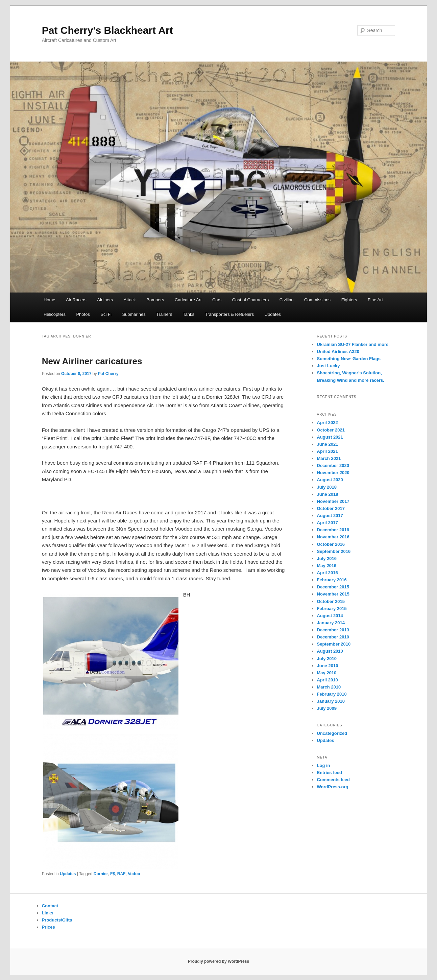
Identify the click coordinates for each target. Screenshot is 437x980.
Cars (217, 300)
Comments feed (334, 780)
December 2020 (333, 465)
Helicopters (55, 314)
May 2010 (327, 673)
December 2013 (333, 630)
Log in (324, 765)
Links (48, 913)
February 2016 (332, 580)
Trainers (164, 314)
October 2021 (331, 430)
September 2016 (334, 551)
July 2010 (327, 659)
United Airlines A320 (338, 352)
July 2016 (327, 558)
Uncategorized (332, 733)
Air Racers (76, 300)
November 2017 (333, 501)
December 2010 (333, 637)
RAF (122, 874)
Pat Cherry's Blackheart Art (107, 30)
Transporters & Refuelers (229, 314)
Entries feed (330, 773)
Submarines (134, 314)
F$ (113, 874)
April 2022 (327, 423)
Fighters (349, 300)
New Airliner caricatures (92, 361)
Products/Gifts (57, 920)
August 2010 (330, 651)
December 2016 (333, 530)
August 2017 (330, 516)
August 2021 (330, 437)
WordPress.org (333, 787)
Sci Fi (106, 314)
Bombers (155, 300)
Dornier (101, 874)
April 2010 (327, 680)
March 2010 (329, 687)
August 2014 (330, 616)
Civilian (287, 300)
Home (50, 300)
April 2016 (327, 573)
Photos (83, 314)
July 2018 (327, 487)
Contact (50, 906)
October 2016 (331, 544)
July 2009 (327, 708)
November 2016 (333, 537)
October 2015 (331, 601)
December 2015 (333, 587)
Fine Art (375, 300)
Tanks (189, 314)
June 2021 (328, 444)
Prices (48, 927)
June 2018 (328, 494)
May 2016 (327, 566)
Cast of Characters (250, 300)
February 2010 (332, 694)
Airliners (105, 300)
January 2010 (331, 701)
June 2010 (328, 666)
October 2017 (331, 508)
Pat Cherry (108, 374)
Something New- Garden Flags (349, 359)
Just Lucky (329, 366)
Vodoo (134, 874)
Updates (273, 314)
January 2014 (331, 623)
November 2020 (333, 473)
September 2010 (334, 644)
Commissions (317, 300)
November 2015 (333, 594)
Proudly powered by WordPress (218, 961)
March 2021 (329, 458)
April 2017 (327, 523)
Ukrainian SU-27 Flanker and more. (353, 344)
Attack (130, 300)
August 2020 (330, 480)
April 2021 (327, 451)
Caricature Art (188, 300)
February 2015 (332, 609)
